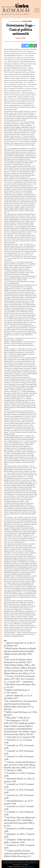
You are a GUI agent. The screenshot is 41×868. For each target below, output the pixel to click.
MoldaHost (30, 867)
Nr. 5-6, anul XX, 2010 (15, 22)
